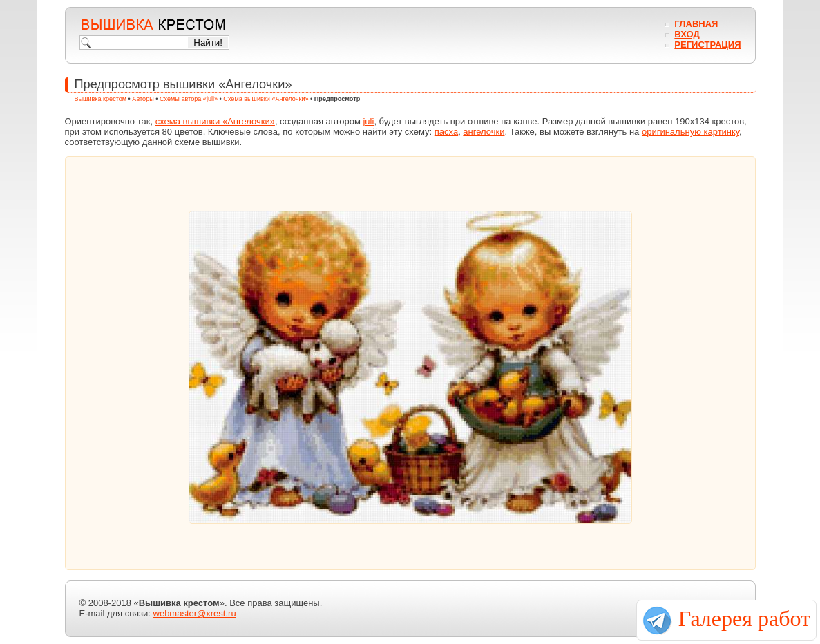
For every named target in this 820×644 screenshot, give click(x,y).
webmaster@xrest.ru (195, 613)
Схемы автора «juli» (189, 99)
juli (368, 121)
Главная (696, 24)
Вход (687, 34)
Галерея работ (744, 618)
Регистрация (707, 45)
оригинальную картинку (690, 132)
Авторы (143, 99)
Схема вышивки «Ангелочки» (266, 99)
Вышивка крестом (101, 99)
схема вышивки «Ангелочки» (215, 121)
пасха (446, 132)
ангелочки (484, 132)
